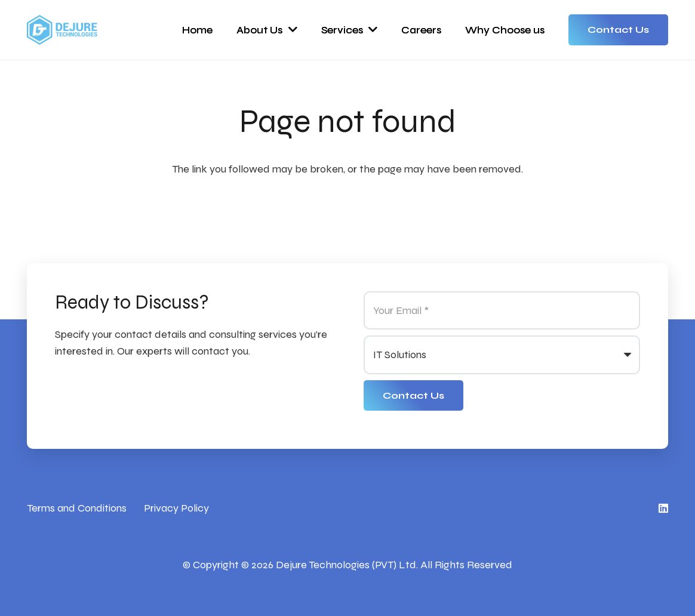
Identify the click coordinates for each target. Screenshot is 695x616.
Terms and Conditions (77, 508)
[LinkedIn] (663, 508)
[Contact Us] (413, 395)
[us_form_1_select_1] (502, 355)
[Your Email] (502, 310)
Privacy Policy (176, 508)
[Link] (62, 30)
